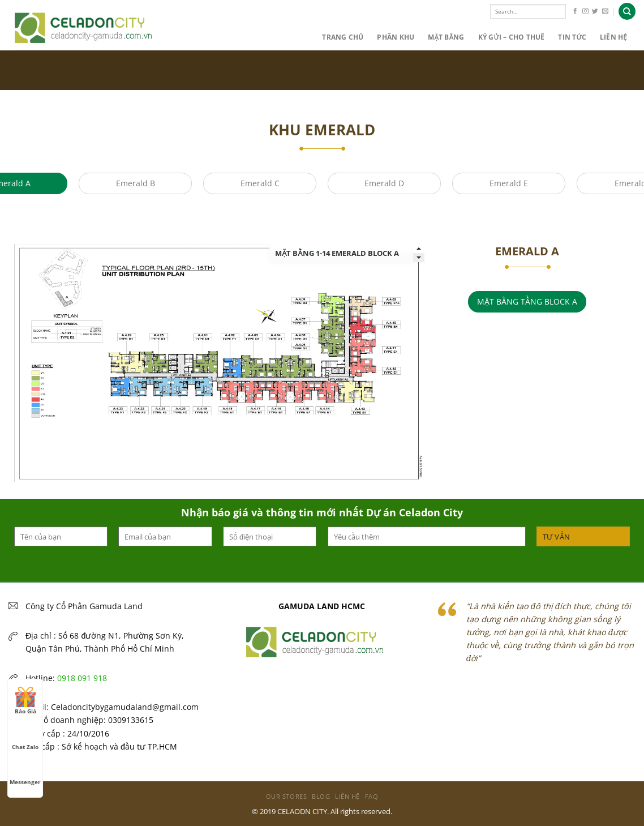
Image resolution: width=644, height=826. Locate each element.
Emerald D (384, 183)
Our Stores (287, 796)
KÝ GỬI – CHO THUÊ (512, 37)
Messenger (25, 772)
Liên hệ (613, 37)
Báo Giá (25, 701)
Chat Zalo (25, 737)
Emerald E (509, 183)
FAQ (372, 796)
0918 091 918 (82, 678)
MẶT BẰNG (446, 37)
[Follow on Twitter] (595, 11)
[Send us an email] (605, 11)
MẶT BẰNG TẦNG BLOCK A (527, 301)
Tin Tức (572, 37)
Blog (321, 796)
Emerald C (260, 183)
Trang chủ (343, 37)
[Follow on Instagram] (585, 11)
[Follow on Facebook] (575, 11)
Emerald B (136, 183)
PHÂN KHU (396, 37)
